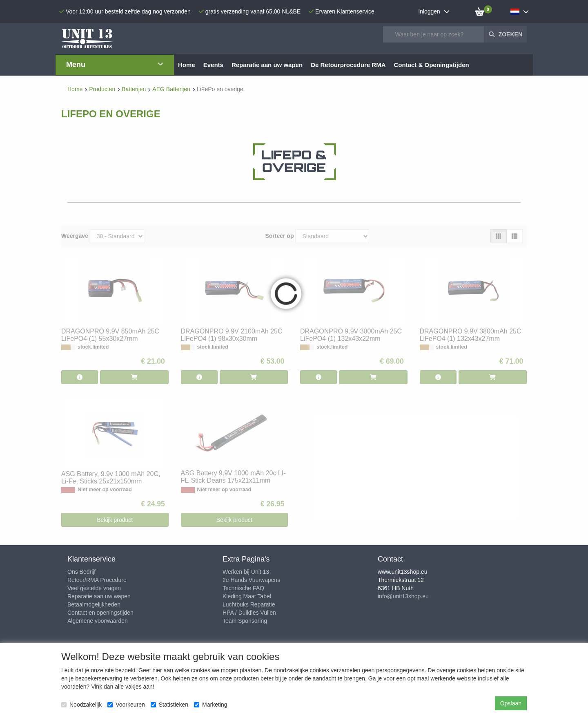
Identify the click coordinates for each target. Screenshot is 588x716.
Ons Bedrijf (81, 572)
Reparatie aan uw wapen (99, 596)
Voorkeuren (126, 705)
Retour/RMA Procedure (97, 580)
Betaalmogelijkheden (94, 604)
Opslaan (511, 703)
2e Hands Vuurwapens (251, 580)
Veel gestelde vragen (94, 588)
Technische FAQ (243, 588)
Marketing (210, 705)
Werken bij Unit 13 (246, 572)
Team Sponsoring (245, 621)
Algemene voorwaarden (98, 621)
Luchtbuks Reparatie (249, 604)
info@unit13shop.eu (403, 596)
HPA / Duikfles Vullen (249, 613)
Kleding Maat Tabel (247, 596)
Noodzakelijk (81, 705)
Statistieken (169, 705)
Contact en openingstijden (100, 613)
